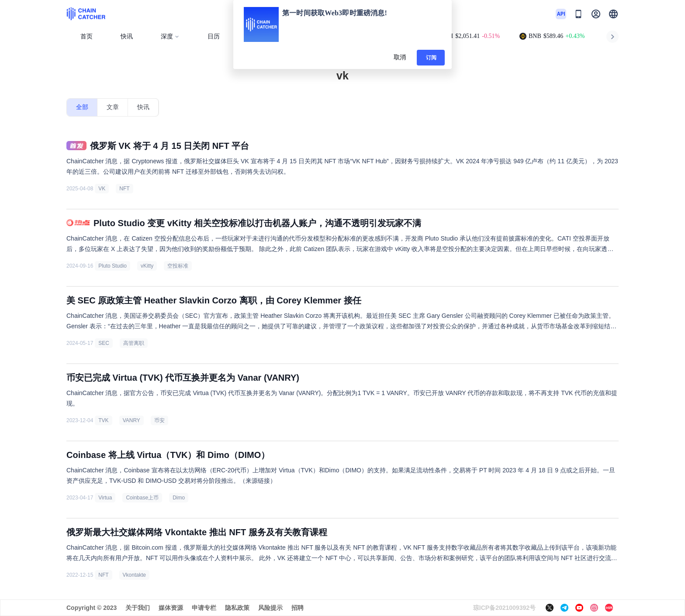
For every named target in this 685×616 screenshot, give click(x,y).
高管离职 (134, 343)
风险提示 (270, 608)
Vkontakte (134, 575)
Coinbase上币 (142, 498)
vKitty (147, 266)
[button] (613, 14)
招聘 (298, 608)
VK (102, 189)
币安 (159, 420)
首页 (86, 36)
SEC (104, 343)
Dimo (179, 498)
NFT (124, 189)
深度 (170, 36)
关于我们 (138, 608)
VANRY (131, 420)
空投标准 (178, 266)
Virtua (105, 498)
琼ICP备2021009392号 (504, 608)
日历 (214, 36)
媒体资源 (171, 608)
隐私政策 (237, 608)
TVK (103, 420)
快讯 (127, 36)
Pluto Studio (112, 266)
